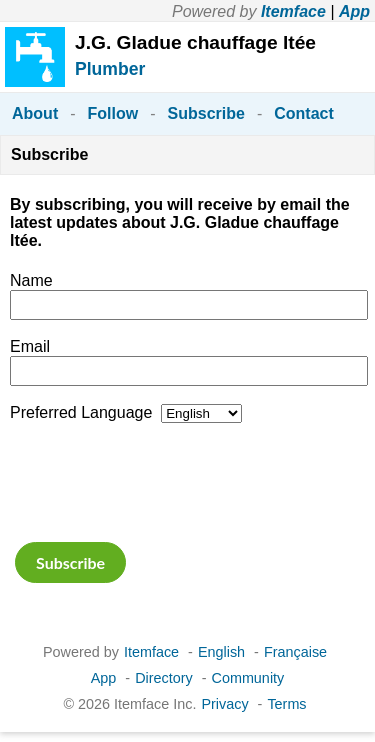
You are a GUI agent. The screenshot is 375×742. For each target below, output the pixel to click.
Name (31, 280)
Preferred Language (81, 412)
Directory (164, 678)
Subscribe (206, 113)
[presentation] (162, 480)
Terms (286, 704)
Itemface (293, 11)
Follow (113, 113)
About (35, 113)
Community (248, 678)
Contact (304, 113)
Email (30, 346)
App (354, 11)
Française (295, 652)
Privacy (224, 704)
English (221, 652)
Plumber (110, 69)
